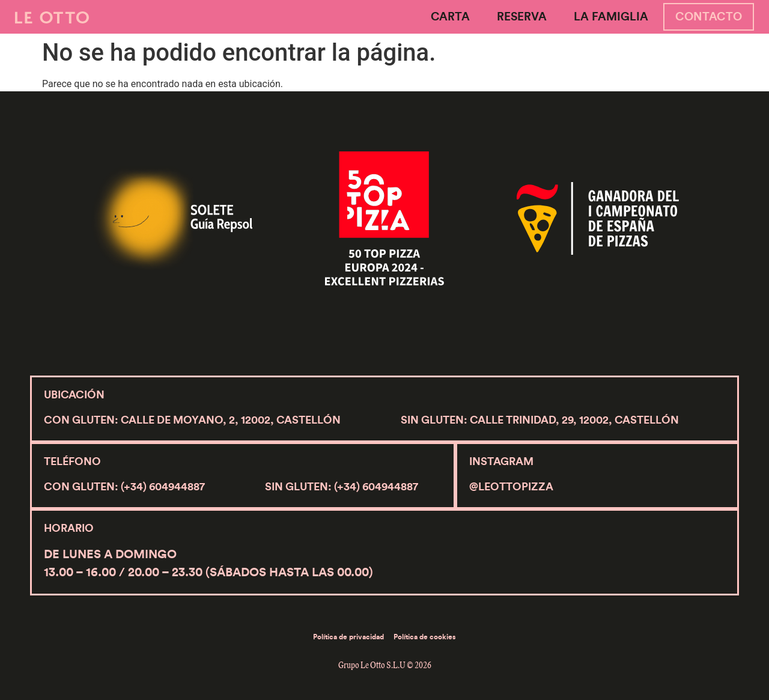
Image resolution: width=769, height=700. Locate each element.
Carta (450, 17)
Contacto (709, 17)
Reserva (522, 17)
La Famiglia (611, 17)
